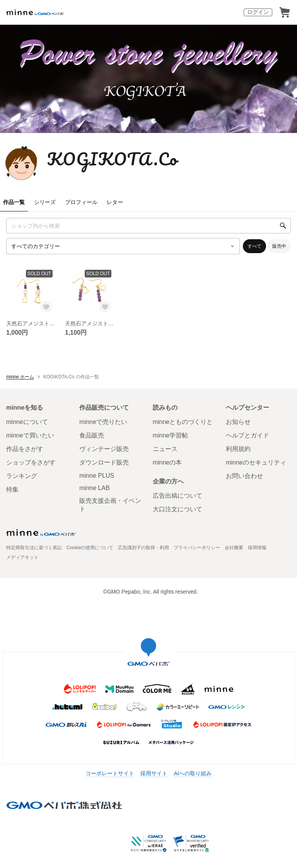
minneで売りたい (103, 422)
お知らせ (238, 422)
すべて (254, 246)
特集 (12, 489)
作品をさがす (25, 449)
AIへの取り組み (192, 773)
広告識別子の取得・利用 (143, 548)
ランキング (22, 476)
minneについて (27, 422)
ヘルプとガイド (247, 435)
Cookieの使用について (90, 548)
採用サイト (154, 773)
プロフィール (81, 202)
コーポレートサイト (110, 773)
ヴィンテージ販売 (104, 449)
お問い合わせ (244, 476)
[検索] (283, 226)
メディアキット (22, 557)
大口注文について (178, 509)
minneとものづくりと (183, 422)
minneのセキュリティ (256, 462)
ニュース (165, 449)
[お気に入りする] (46, 307)
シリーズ (45, 202)
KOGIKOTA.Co (112, 159)
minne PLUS (97, 476)
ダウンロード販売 (104, 462)
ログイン (258, 12)
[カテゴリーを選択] (123, 246)
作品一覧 (14, 202)
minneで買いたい (30, 435)
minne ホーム (20, 377)
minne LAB (94, 488)
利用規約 (238, 449)
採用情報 (257, 548)
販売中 (279, 246)
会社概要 (234, 548)
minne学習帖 (171, 435)
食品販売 (92, 435)
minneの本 (167, 462)
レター (115, 202)
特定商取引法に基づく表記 (34, 548)
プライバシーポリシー (197, 548)
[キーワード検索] (148, 226)
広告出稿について (178, 496)
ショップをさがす (31, 462)
